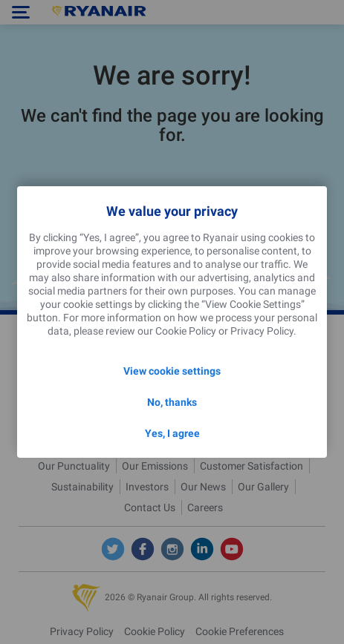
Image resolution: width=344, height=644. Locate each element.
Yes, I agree (172, 433)
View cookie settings (172, 371)
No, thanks (172, 402)
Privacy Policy (262, 331)
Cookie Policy (186, 331)
